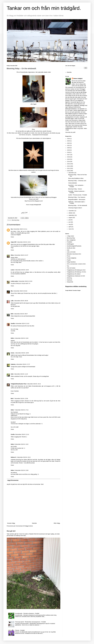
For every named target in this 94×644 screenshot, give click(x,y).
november (71, 211)
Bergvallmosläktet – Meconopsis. (77, 200)
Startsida (34, 523)
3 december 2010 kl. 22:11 (20, 229)
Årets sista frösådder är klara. (76, 178)
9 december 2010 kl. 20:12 (24, 457)
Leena (12, 270)
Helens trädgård (78, 79)
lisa (12, 229)
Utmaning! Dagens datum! (75, 208)
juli (69, 220)
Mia (12, 291)
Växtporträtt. (70, 282)
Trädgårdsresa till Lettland (74, 274)
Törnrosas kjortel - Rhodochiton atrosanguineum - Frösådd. (31, 622)
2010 (69, 171)
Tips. (68, 266)
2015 (69, 159)
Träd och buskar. (71, 268)
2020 (69, 148)
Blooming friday (15, 220)
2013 (69, 164)
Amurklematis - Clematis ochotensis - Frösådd (27, 613)
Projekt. (69, 260)
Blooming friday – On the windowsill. (78, 205)
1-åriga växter (70, 236)
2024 (69, 139)
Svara (12, 237)
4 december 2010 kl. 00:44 (20, 291)
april (70, 227)
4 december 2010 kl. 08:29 (21, 301)
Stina (12, 255)
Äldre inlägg (57, 523)
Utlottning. (70, 278)
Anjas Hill (13, 242)
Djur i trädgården (71, 240)
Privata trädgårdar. (72, 258)
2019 (69, 150)
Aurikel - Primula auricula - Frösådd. (78, 195)
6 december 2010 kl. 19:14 (34, 384)
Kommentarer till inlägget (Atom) (24, 526)
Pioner (69, 256)
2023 (69, 141)
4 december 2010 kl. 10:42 (21, 338)
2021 (69, 145)
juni (70, 222)
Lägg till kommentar (13, 480)
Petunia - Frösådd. (20, 630)
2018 (69, 152)
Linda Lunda (14, 281)
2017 (69, 155)
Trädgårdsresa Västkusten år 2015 (76, 276)
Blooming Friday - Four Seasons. (77, 197)
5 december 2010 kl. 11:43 (21, 374)
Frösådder (70, 242)
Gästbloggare (70, 244)
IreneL (13, 353)
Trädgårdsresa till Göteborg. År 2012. (77, 272)
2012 (69, 166)
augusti (71, 218)
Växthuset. (70, 280)
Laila (12, 301)
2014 (69, 162)
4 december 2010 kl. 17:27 (23, 364)
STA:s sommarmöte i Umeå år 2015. (76, 264)
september (71, 215)
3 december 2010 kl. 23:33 (25, 281)
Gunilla (13, 324)
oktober (71, 213)
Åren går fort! (11, 531)
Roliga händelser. (71, 262)
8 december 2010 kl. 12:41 (22, 434)
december (71, 173)
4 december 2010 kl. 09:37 (21, 314)
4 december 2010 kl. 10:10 (22, 324)
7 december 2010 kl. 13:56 (21, 399)
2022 (69, 143)
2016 (69, 157)
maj (70, 224)
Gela (12, 374)
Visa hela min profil (70, 132)
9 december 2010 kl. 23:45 (21, 470)
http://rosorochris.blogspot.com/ (34, 201)
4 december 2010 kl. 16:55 (22, 353)
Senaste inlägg (11, 523)
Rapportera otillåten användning (76, 286)
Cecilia (13, 434)
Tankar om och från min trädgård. (44, 8)
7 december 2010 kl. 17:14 (21, 410)
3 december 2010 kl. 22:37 (21, 255)
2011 (69, 168)
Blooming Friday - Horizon (75, 189)
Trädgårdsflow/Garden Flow (18, 384)
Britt (12, 314)
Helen (12, 338)
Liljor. (68, 250)
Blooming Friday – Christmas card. (77, 181)
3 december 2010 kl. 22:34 (24, 242)
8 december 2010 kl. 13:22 (21, 444)
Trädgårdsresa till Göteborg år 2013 (76, 270)
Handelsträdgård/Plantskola (74, 246)
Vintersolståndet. (73, 183)
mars (70, 229)
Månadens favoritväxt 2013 (74, 254)
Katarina (13, 364)
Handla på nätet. (71, 248)
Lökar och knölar (71, 252)
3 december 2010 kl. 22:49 (22, 270)
